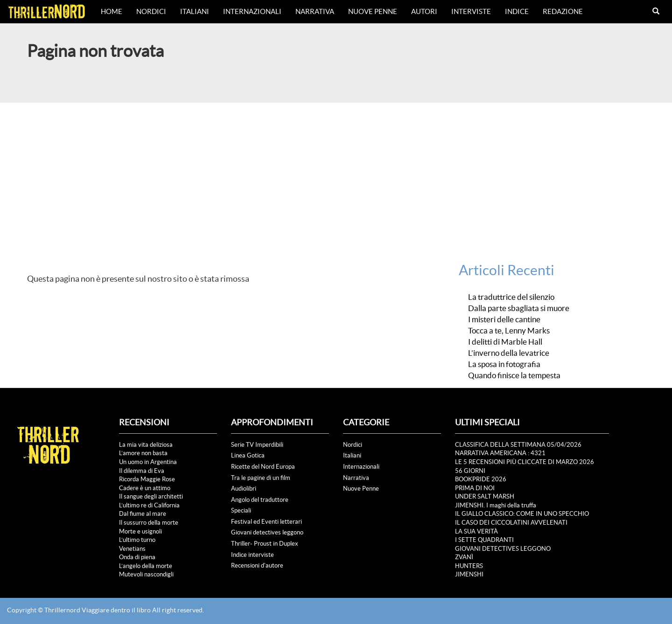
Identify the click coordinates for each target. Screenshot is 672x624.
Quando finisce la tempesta (514, 375)
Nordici (151, 11)
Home (112, 11)
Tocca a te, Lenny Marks (509, 331)
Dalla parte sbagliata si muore (519, 308)
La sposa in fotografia (504, 364)
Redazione (563, 11)
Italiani (195, 11)
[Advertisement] (336, 173)
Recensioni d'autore (257, 565)
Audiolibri (244, 489)
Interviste (471, 11)
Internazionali (252, 11)
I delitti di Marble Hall (505, 342)
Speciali (241, 510)
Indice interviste (252, 555)
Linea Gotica (248, 455)
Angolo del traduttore (260, 500)
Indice (517, 11)
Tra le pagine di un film (261, 478)
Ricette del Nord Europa (263, 467)
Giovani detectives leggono (267, 532)
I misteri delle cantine (504, 319)
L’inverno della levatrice (509, 353)
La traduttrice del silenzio (511, 297)
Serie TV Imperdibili (257, 445)
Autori (424, 11)
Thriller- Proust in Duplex (265, 544)
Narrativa (315, 11)
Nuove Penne (373, 11)
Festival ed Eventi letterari (266, 522)
